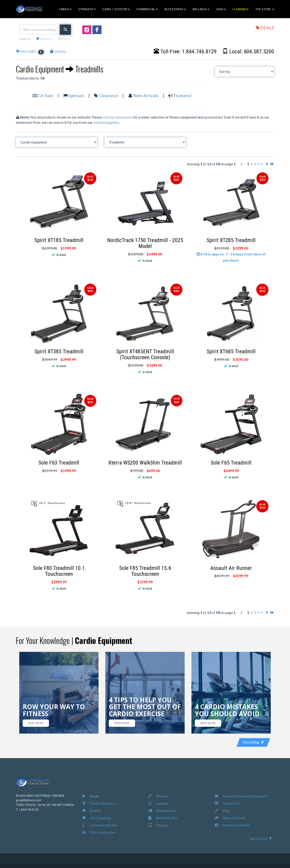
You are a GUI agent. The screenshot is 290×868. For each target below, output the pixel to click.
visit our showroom (117, 117)
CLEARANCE (241, 9)
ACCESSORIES (175, 9)
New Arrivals (146, 95)
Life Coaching (97, 818)
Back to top (261, 838)
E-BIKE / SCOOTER (116, 9)
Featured (182, 95)
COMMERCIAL (147, 9)
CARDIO (65, 9)
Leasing (158, 803)
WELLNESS (201, 9)
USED (221, 9)
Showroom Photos (233, 825)
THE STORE (265, 9)
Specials (76, 95)
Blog (222, 810)
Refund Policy (163, 818)
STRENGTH (87, 9)
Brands (92, 810)
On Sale (46, 95)
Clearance (108, 95)
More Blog (253, 742)
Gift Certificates (99, 832)
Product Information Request (241, 796)
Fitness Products (99, 803)
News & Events (230, 818)
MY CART (30, 51)
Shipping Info (162, 810)
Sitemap (158, 825)
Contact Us (227, 803)
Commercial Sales (100, 825)
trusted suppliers (106, 122)
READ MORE (36, 723)
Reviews (159, 796)
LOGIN (58, 51)
